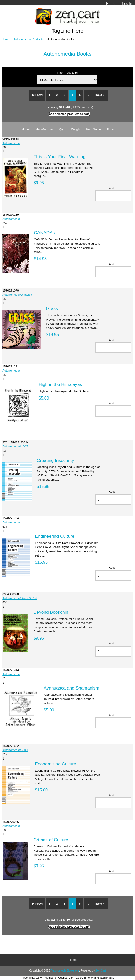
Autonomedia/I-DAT (15, 446)
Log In (127, 4)
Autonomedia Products (28, 39)
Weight (76, 129)
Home (111, 4)
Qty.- (62, 129)
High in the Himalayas (60, 384)
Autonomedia (11, 143)
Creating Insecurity (55, 460)
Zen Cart (101, 971)
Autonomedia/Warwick (17, 294)
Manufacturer (44, 129)
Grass (52, 308)
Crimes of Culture (51, 840)
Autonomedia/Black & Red (20, 598)
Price (110, 129)
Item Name (94, 129)
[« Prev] (37, 95)
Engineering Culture (55, 536)
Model (25, 129)
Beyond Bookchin (51, 612)
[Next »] (100, 95)
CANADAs (44, 233)
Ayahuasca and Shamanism (71, 688)
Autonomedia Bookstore (65, 971)
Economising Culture (55, 764)
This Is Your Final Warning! (60, 157)
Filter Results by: (68, 72)
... (88, 95)
